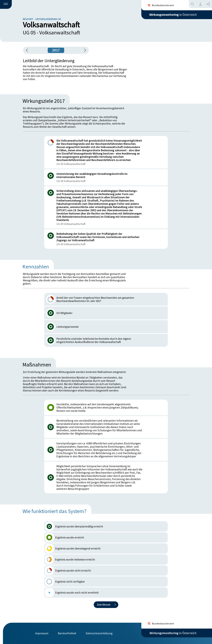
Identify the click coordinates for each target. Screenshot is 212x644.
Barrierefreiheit (67, 633)
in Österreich (173, 15)
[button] (6, 5)
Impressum (42, 633)
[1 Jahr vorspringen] (84, 50)
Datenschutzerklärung (99, 633)
